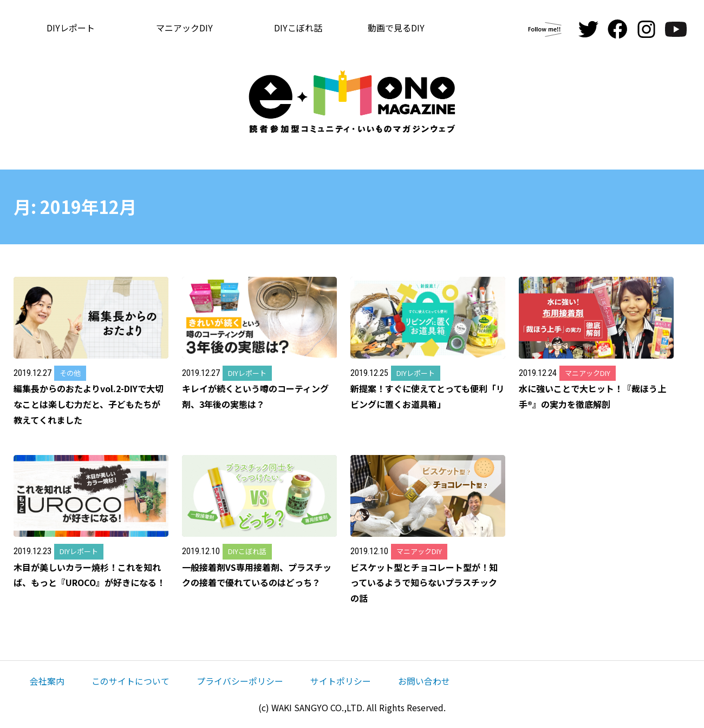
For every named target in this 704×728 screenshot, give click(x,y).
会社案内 (47, 681)
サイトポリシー (341, 681)
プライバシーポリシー (240, 681)
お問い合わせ (424, 681)
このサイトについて (131, 681)
